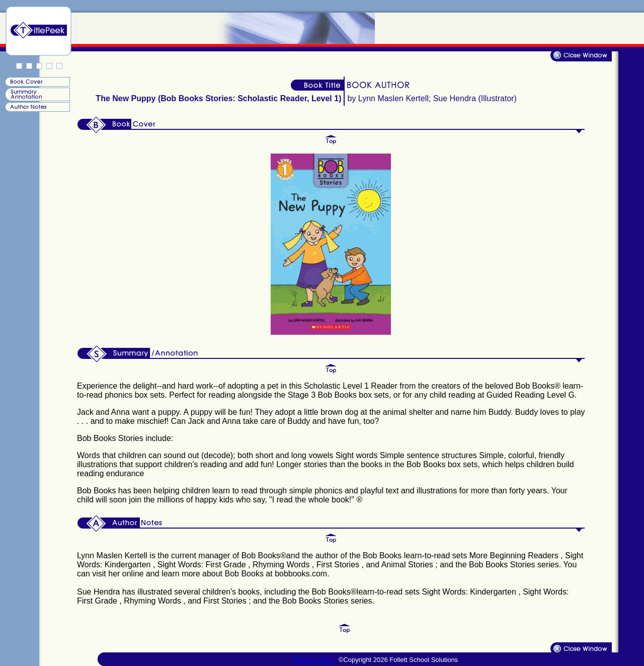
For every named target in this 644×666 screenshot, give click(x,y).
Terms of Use (313, 660)
